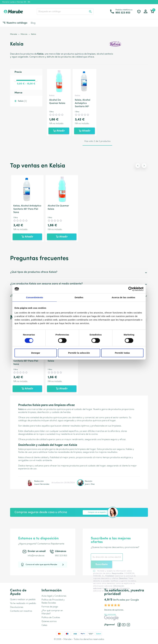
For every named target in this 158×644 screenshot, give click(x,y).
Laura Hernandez (42, 484)
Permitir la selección (79, 353)
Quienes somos (49, 621)
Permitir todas (122, 353)
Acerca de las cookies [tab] (124, 297)
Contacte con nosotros (21, 611)
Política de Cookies (51, 618)
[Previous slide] (138, 166)
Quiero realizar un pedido (23, 600)
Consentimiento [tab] (35, 297)
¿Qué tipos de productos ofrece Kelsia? (79, 273)
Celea (44, 625)
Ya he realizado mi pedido (23, 603)
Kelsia (22, 101)
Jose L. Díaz (90, 484)
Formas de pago (50, 607)
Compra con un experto (97, 512)
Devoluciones (17, 607)
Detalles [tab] (79, 297)
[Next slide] (144, 166)
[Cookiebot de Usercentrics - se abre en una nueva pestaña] (131, 289)
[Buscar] (65, 12)
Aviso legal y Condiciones (54, 596)
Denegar (36, 353)
